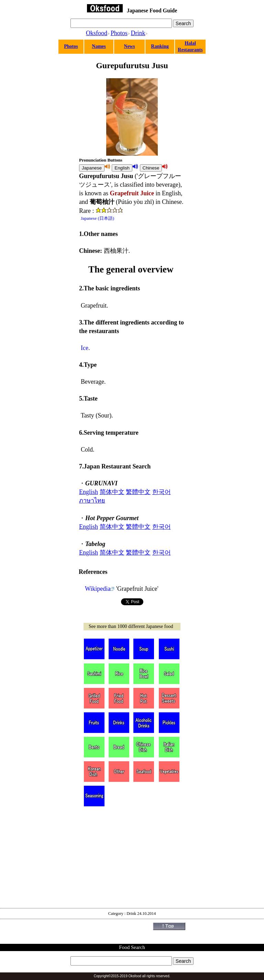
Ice (85, 348)
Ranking (160, 46)
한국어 (162, 492)
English (89, 492)
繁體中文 (138, 492)
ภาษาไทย (92, 501)
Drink (138, 33)
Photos (119, 33)
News (130, 46)
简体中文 (112, 492)
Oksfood (97, 33)
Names (99, 46)
